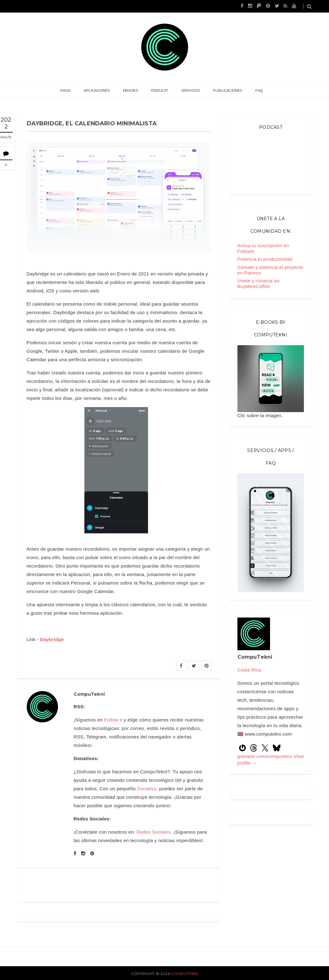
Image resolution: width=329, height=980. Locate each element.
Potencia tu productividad (265, 259)
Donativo (147, 789)
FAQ (258, 90)
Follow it (113, 720)
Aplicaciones (98, 90)
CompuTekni (184, 974)
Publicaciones (227, 90)
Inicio (66, 90)
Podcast (160, 90)
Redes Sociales (154, 832)
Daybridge (52, 639)
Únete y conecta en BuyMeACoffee (259, 283)
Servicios (190, 90)
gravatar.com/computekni (265, 756)
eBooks (131, 90)
